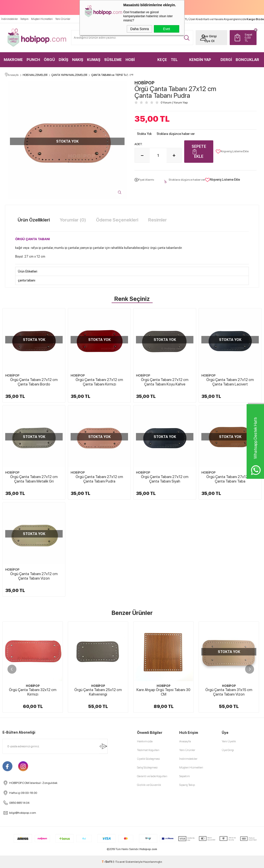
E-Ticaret (119, 862)
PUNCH (33, 60)
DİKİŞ (64, 60)
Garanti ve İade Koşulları (152, 776)
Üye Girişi (209, 36)
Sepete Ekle (199, 151)
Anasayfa (185, 741)
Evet (167, 29)
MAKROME (13, 60)
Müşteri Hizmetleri (42, 19)
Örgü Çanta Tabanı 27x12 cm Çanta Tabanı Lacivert (230, 382)
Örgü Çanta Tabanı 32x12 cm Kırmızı (33, 692)
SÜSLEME (113, 60)
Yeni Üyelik (229, 741)
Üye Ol (209, 41)
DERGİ (226, 60)
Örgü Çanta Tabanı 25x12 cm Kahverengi (98, 692)
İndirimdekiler (10, 19)
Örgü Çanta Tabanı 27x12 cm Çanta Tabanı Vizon (34, 576)
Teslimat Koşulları (148, 750)
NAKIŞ (78, 60)
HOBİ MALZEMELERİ (139, 62)
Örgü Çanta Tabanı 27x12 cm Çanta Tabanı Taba (230, 479)
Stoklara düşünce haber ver (176, 134)
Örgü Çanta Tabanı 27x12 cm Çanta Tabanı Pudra (99, 479)
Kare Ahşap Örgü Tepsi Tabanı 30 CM (163, 692)
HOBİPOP (12, 375)
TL (249, 38)
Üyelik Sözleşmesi (148, 759)
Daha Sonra (140, 29)
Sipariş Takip (187, 785)
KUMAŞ (94, 60)
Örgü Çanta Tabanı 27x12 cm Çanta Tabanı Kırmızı (99, 382)
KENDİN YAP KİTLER (200, 62)
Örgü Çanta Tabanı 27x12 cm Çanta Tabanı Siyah (165, 479)
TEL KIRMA (177, 62)
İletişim (24, 19)
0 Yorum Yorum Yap (174, 103)
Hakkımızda (145, 741)
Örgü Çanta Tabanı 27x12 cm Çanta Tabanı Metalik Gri (34, 479)
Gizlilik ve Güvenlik (149, 785)
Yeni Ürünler (63, 19)
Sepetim (185, 776)
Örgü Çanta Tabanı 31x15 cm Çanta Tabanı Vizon (229, 692)
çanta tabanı (27, 280)
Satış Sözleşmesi (147, 767)
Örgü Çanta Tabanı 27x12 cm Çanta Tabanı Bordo (34, 382)
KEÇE (162, 60)
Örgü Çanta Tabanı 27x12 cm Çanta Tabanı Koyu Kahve (165, 382)
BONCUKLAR (247, 60)
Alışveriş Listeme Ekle (232, 152)
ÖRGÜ (49, 60)
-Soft (107, 862)
